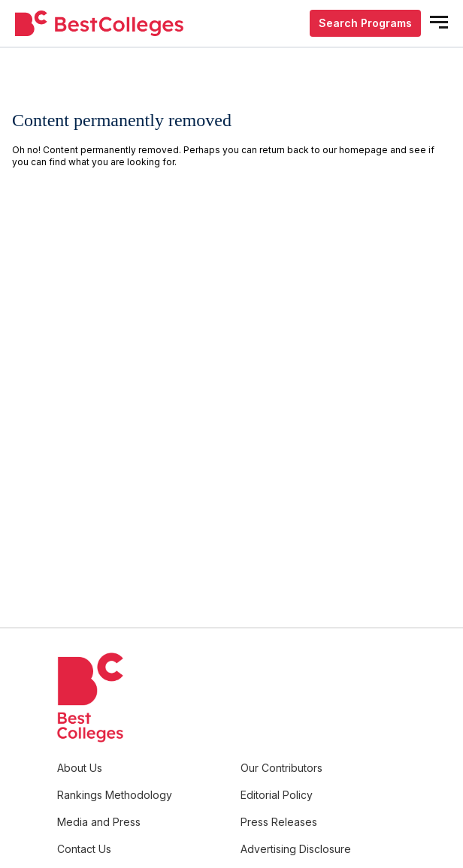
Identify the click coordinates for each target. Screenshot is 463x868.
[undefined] (99, 24)
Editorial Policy (277, 795)
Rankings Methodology (115, 795)
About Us (80, 768)
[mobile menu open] (439, 22)
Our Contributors (281, 768)
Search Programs (365, 23)
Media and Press (99, 822)
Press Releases (279, 822)
